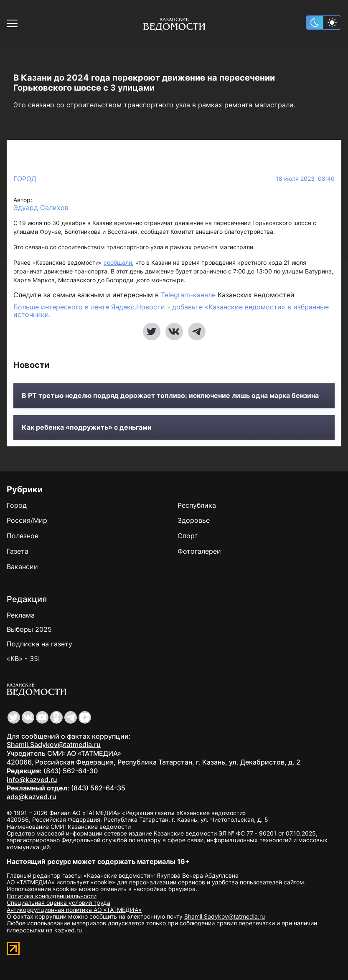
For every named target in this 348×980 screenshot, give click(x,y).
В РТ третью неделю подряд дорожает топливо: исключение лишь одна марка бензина (170, 396)
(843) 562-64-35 (98, 788)
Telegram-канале (188, 295)
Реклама (21, 615)
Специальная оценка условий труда (58, 903)
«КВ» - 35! (23, 658)
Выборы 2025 (29, 629)
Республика (197, 505)
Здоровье (194, 520)
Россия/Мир (27, 520)
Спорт (188, 536)
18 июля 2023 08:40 (305, 179)
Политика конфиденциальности (52, 896)
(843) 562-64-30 (71, 771)
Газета (18, 551)
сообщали (118, 262)
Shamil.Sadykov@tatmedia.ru (54, 744)
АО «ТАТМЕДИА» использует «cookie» (61, 882)
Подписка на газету (39, 644)
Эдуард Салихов (41, 208)
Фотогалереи (199, 551)
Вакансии (22, 567)
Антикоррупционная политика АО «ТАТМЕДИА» (74, 910)
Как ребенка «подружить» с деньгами (87, 427)
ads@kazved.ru (32, 797)
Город (25, 179)
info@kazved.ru (32, 780)
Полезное (23, 536)
